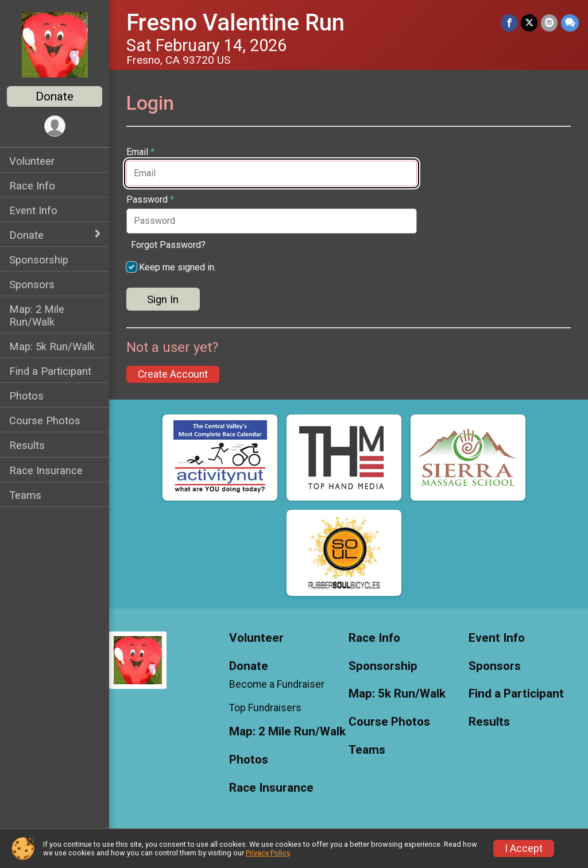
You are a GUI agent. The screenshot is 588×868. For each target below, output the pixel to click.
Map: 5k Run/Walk (52, 346)
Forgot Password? (168, 245)
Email (140, 152)
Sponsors (32, 284)
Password (150, 200)
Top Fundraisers (265, 708)
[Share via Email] (549, 23)
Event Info (33, 210)
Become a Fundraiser (277, 684)
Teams (25, 495)
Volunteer (32, 161)
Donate (55, 96)
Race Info (32, 186)
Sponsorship (39, 260)
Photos (26, 396)
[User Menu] (55, 126)
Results (27, 445)
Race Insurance (46, 470)
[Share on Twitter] (529, 23)
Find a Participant (50, 371)
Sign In (163, 299)
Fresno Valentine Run (235, 23)
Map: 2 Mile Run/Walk (37, 315)
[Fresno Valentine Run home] (55, 44)
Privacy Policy (268, 853)
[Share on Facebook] (509, 23)
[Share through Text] (570, 23)
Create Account (173, 374)
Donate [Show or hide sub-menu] (26, 235)
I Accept (524, 848)
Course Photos (45, 421)
